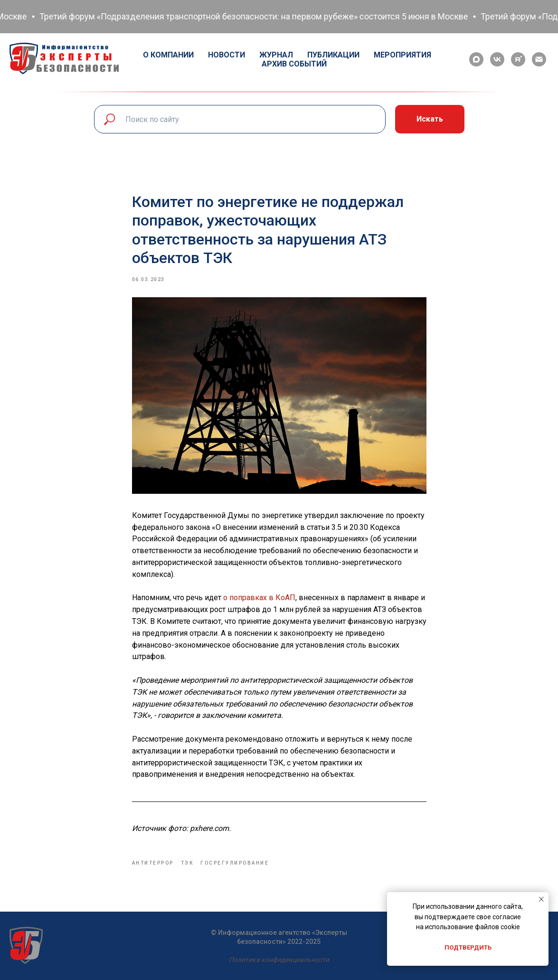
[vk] (497, 59)
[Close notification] (541, 899)
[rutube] (518, 59)
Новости (227, 55)
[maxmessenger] (476, 59)
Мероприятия (402, 55)
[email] (539, 59)
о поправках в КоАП (259, 598)
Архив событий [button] (294, 64)
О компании (168, 55)
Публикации (333, 55)
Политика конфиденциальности (279, 960)
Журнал (276, 55)
